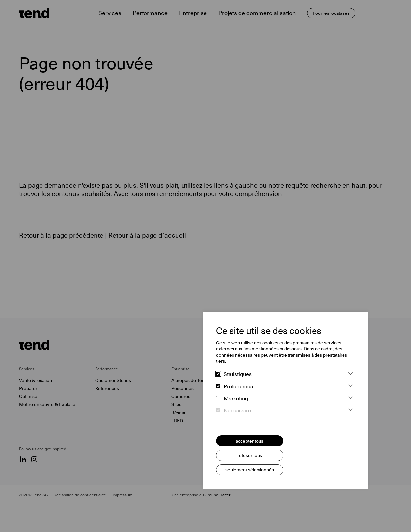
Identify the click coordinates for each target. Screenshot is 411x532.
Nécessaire (233, 411)
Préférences (234, 387)
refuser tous (250, 455)
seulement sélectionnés (250, 470)
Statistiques (234, 374)
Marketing (232, 399)
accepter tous (250, 441)
